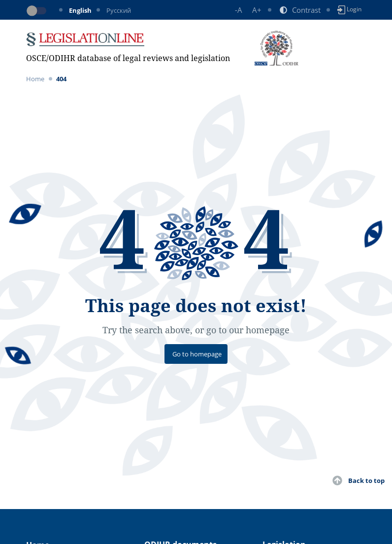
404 (61, 79)
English (80, 10)
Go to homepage (197, 354)
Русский (119, 10)
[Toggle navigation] (332, 48)
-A (239, 10)
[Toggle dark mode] (38, 11)
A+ (257, 10)
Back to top (366, 480)
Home (35, 79)
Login (349, 10)
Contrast (306, 10)
